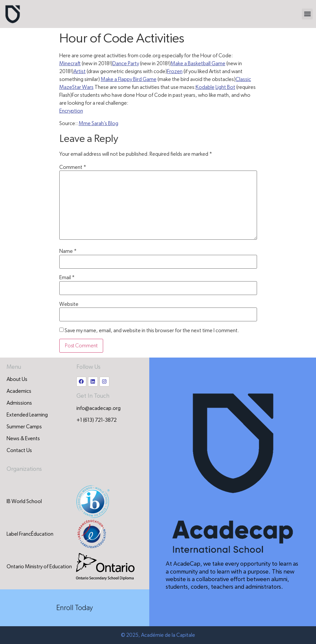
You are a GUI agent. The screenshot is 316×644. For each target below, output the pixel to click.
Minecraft (70, 64)
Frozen (175, 71)
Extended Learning (27, 415)
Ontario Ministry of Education (39, 567)
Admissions (19, 403)
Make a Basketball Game (198, 64)
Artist (80, 71)
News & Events (23, 439)
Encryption (71, 111)
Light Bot (225, 87)
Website (69, 304)
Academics (19, 391)
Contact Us (19, 450)
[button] (307, 14)
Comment (73, 167)
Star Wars (83, 87)
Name (68, 251)
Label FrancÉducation (30, 534)
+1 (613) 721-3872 (97, 420)
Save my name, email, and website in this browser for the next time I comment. (152, 331)
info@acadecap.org (99, 408)
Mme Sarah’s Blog (99, 123)
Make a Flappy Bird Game (129, 79)
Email (67, 278)
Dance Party (126, 64)
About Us (17, 379)
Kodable (205, 87)
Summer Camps (24, 427)
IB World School (24, 501)
